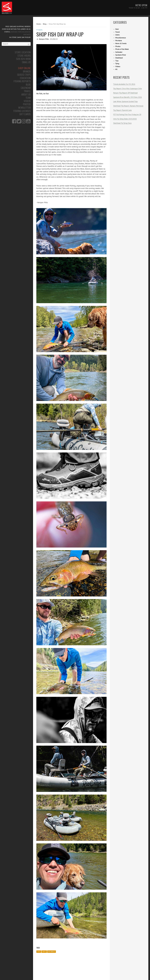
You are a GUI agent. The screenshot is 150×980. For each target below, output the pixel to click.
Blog (28, 85)
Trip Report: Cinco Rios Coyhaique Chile (127, 88)
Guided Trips (24, 75)
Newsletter (25, 108)
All (116, 69)
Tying (117, 64)
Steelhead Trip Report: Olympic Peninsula (128, 106)
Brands (27, 71)
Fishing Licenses (22, 111)
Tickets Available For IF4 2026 (124, 84)
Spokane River (121, 55)
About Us (26, 94)
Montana (119, 40)
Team (28, 98)
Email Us (26, 62)
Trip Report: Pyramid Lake (122, 110)
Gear (117, 29)
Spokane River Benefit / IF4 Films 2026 (127, 97)
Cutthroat (52, 952)
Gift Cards (25, 114)
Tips (117, 61)
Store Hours (24, 56)
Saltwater (119, 52)
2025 (39, 952)
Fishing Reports (22, 81)
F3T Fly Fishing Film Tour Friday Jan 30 (127, 114)
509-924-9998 (23, 59)
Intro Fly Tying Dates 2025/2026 (125, 119)
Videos (27, 101)
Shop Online (24, 68)
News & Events (121, 43)
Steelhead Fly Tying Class (122, 123)
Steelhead (119, 58)
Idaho (44, 952)
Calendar (26, 88)
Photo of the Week (122, 49)
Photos (27, 104)
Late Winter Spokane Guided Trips (125, 101)
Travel (27, 91)
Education (25, 78)
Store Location (23, 52)
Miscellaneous (121, 38)
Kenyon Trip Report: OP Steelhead (125, 93)
